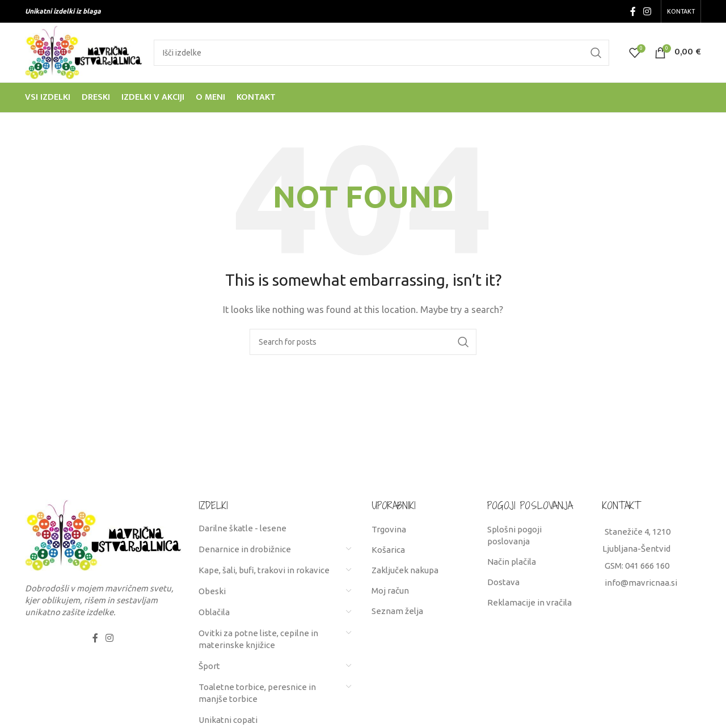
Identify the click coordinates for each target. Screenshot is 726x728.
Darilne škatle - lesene (242, 528)
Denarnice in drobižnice (245, 549)
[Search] (381, 53)
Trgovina (389, 529)
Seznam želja (397, 611)
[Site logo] (84, 51)
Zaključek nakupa (405, 570)
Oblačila (214, 612)
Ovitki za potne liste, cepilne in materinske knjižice (258, 639)
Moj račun (390, 591)
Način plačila (512, 562)
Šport (209, 666)
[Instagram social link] (647, 11)
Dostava (503, 582)
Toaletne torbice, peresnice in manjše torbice (257, 693)
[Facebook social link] (633, 11)
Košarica (388, 550)
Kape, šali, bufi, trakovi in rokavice (264, 570)
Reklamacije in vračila (529, 602)
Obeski (212, 591)
